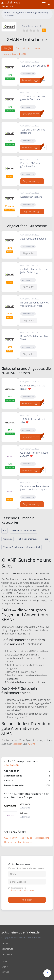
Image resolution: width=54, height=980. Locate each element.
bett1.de (5, 972)
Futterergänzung (41, 838)
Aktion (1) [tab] (39, 48)
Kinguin (5, 967)
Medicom (17, 744)
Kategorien (18, 13)
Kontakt (5, 944)
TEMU (4, 961)
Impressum (7, 954)
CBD (6, 838)
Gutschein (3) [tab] (23, 48)
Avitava (31, 744)
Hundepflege (10, 842)
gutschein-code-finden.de (11, 4)
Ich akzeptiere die (23, 889)
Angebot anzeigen (32, 181)
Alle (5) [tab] (7, 48)
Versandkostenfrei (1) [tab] (15, 54)
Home (7, 13)
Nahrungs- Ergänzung (38, 13)
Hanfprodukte (25, 838)
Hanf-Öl (14, 838)
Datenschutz (7, 949)
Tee (20, 842)
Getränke (27, 842)
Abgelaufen (29, 253)
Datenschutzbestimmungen (23, 890)
